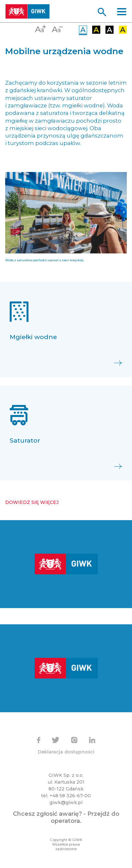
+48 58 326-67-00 (70, 796)
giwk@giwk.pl (66, 802)
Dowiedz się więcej (32, 502)
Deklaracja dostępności (66, 752)
